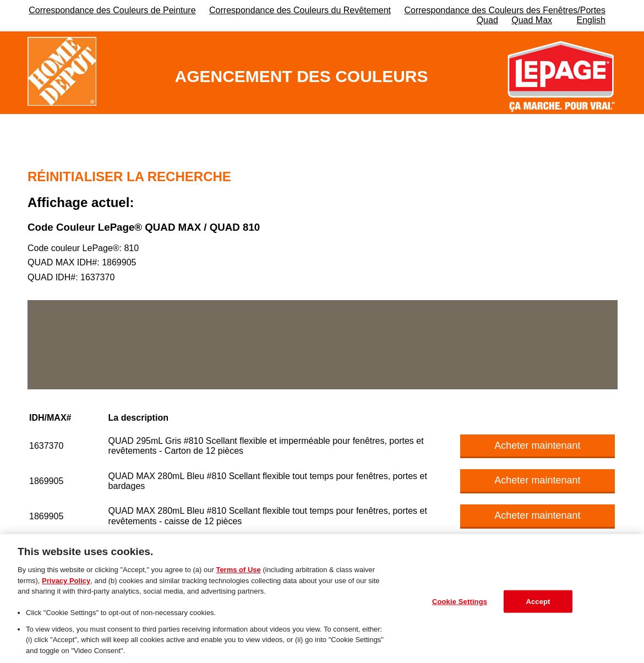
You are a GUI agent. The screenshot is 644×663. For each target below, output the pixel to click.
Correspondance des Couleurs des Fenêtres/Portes (505, 10)
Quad (487, 20)
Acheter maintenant (537, 445)
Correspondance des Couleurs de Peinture (112, 10)
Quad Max (532, 20)
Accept (538, 604)
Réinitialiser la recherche (129, 176)
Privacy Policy (66, 583)
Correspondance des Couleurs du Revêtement (300, 10)
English (591, 20)
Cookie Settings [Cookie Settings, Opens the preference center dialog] (460, 604)
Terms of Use (238, 573)
